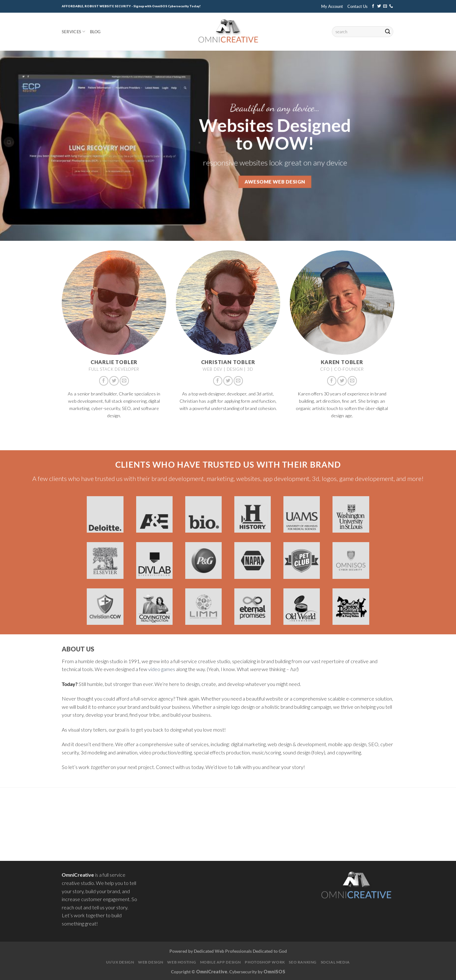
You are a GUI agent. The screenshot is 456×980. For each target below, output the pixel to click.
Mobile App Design (221, 962)
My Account (332, 6)
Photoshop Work (265, 962)
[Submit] (388, 32)
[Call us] (391, 6)
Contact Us (358, 6)
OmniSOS (274, 972)
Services (74, 32)
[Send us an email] (385, 6)
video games (162, 669)
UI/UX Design (120, 962)
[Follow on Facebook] (373, 6)
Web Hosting (182, 962)
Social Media (335, 962)
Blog (95, 32)
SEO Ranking (303, 962)
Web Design (151, 962)
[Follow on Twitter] (379, 6)
